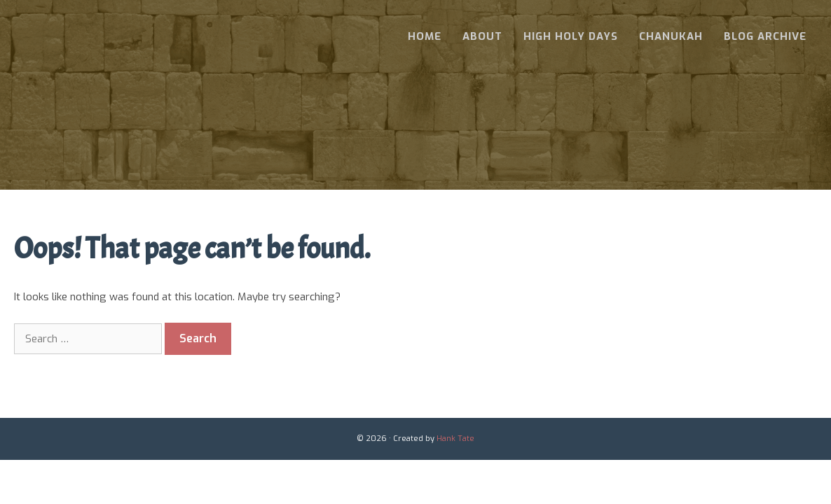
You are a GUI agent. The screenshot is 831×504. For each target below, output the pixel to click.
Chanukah (671, 36)
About (482, 36)
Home (425, 36)
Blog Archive (765, 36)
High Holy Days (571, 36)
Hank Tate (455, 439)
